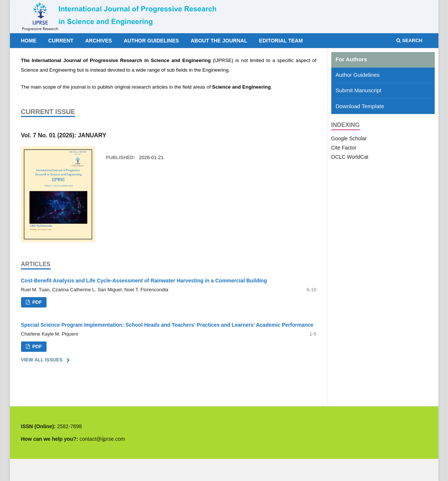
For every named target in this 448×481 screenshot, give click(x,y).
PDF (37, 302)
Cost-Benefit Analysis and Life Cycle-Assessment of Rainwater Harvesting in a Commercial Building (144, 281)
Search (409, 40)
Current (61, 41)
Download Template (360, 106)
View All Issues (42, 360)
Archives (99, 41)
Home (29, 41)
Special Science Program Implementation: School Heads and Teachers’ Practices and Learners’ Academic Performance (167, 325)
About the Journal (219, 41)
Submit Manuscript (359, 90)
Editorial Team (281, 41)
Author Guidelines (151, 41)
